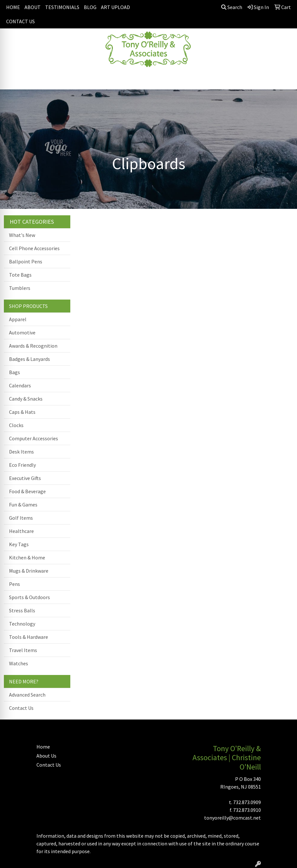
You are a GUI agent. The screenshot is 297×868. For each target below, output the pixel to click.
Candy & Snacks (26, 399)
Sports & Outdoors (30, 597)
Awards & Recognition (33, 346)
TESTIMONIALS (62, 7)
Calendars (20, 385)
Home (43, 747)
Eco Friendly (22, 465)
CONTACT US (20, 21)
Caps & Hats (22, 412)
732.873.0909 (247, 802)
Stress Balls (22, 610)
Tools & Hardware (29, 637)
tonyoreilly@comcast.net (233, 818)
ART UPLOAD (115, 7)
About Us (46, 756)
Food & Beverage (27, 491)
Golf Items (21, 518)
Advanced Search (27, 695)
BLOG (90, 7)
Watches (19, 663)
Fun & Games (23, 505)
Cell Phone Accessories (34, 248)
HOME (13, 7)
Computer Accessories (34, 438)
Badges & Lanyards (30, 359)
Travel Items (23, 650)
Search (232, 7)
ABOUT (33, 7)
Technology (22, 624)
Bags (15, 372)
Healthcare (21, 531)
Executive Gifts (25, 478)
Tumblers (20, 288)
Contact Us (21, 708)
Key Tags (19, 544)
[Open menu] (284, 80)
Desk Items (21, 452)
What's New (22, 235)
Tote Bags (20, 275)
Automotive (22, 332)
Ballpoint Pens (26, 261)
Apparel (18, 319)
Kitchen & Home (27, 557)
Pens (15, 584)
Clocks (16, 425)
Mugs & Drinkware (29, 571)
